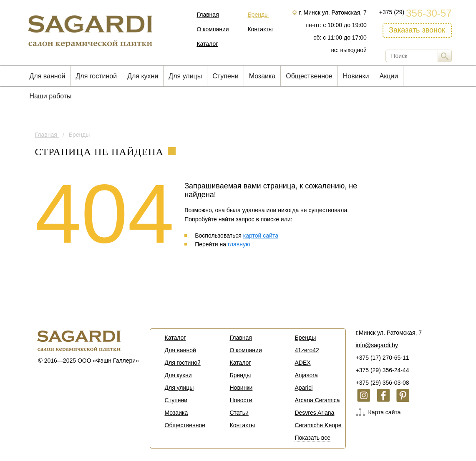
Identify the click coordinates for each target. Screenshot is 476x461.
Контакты (260, 29)
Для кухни (143, 76)
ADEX (302, 363)
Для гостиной (97, 76)
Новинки (356, 76)
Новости (241, 400)
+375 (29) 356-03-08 (383, 383)
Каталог (207, 44)
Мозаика (262, 76)
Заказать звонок (417, 30)
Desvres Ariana (314, 413)
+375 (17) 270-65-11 (383, 358)
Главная (208, 15)
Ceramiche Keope (318, 425)
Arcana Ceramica (317, 400)
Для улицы (185, 76)
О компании (213, 29)
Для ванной (48, 76)
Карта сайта (385, 412)
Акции (389, 76)
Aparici (303, 388)
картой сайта (261, 236)
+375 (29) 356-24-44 (383, 370)
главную (239, 244)
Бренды (258, 15)
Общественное (309, 76)
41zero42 (307, 350)
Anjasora (306, 375)
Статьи (239, 413)
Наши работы (51, 96)
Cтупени (225, 76)
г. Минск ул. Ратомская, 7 (332, 13)
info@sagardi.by (377, 345)
